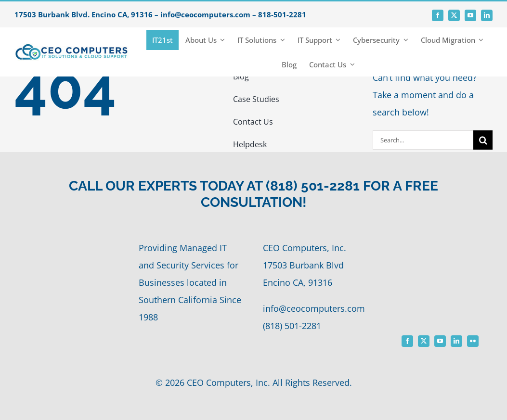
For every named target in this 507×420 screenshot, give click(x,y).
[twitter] (454, 15)
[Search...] (423, 140)
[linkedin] (487, 15)
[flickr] (473, 341)
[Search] (483, 140)
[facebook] (438, 15)
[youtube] (470, 15)
